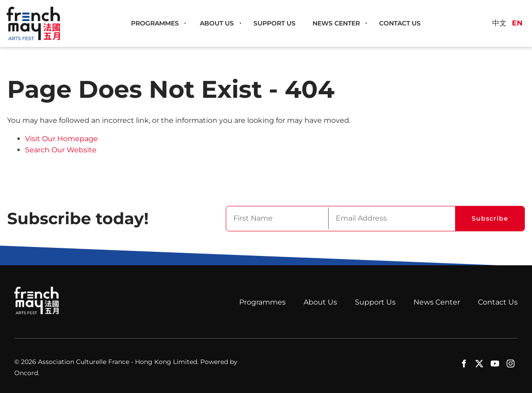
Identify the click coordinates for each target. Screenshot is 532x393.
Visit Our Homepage (61, 139)
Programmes (155, 23)
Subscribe (490, 218)
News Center (336, 23)
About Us (217, 23)
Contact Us (400, 23)
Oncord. (27, 373)
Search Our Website (61, 150)
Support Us (274, 23)
